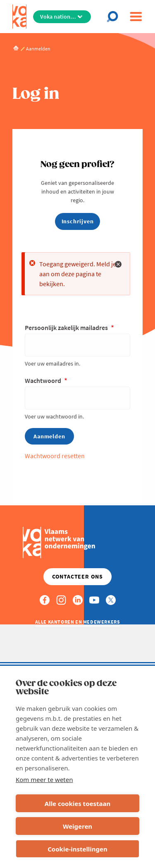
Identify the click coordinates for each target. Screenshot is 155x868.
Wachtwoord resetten (55, 456)
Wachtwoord (44, 380)
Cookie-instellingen (77, 849)
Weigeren (77, 826)
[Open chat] (115, 17)
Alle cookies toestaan (77, 803)
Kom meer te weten (44, 780)
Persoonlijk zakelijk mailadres (67, 328)
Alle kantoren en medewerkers (78, 622)
